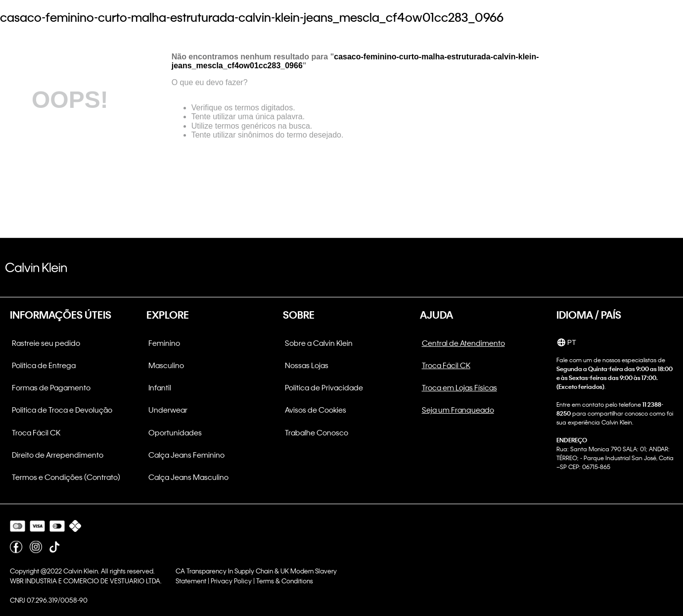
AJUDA (436, 315)
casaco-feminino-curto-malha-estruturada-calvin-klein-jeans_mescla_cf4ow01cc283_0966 (252, 17)
